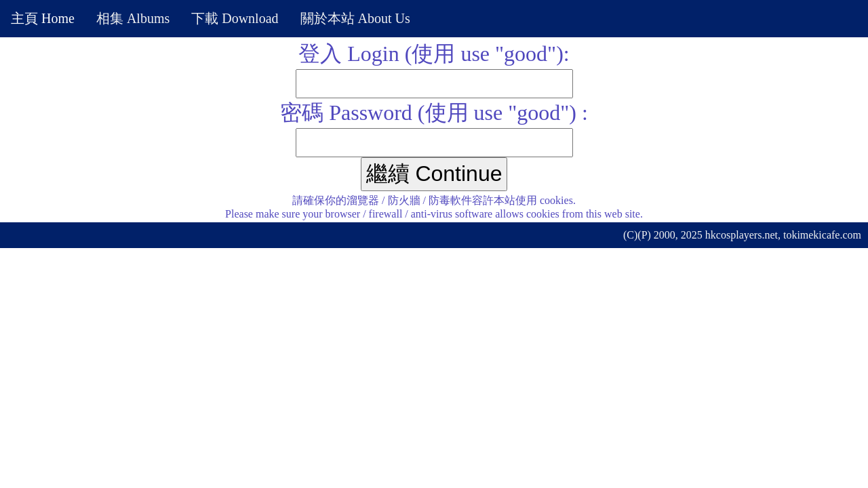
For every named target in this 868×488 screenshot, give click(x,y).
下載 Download (235, 18)
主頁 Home (43, 18)
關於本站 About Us (355, 18)
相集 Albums (133, 18)
